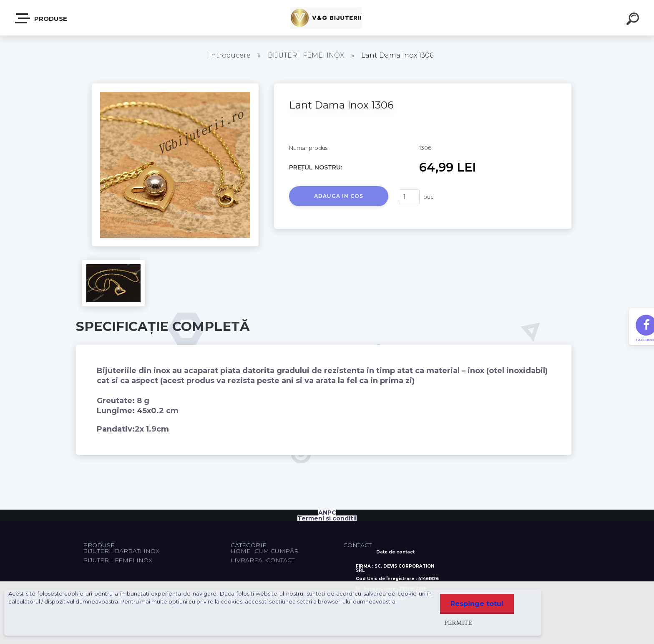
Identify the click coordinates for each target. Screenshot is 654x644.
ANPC (327, 513)
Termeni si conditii (327, 518)
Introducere (230, 55)
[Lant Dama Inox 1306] (175, 86)
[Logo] (327, 18)
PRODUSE (42, 18)
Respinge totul (477, 604)
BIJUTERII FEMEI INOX (306, 55)
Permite (458, 623)
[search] (634, 20)
